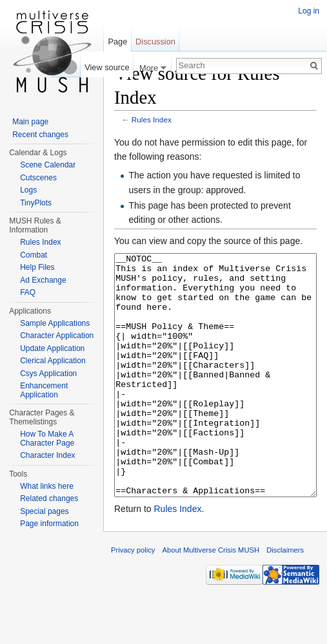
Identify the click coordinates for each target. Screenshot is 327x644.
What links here (47, 486)
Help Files (37, 267)
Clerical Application (53, 361)
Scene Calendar (48, 165)
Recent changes (40, 135)
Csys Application (48, 374)
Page (117, 42)
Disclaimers (285, 598)
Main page (30, 122)
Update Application (52, 348)
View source (107, 67)
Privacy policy (133, 598)
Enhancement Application (44, 390)
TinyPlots (36, 203)
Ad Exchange (43, 280)
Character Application (57, 336)
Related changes (49, 498)
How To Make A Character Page (47, 439)
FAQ (28, 292)
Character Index (47, 455)
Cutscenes (38, 178)
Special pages (44, 511)
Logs (28, 190)
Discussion (155, 42)
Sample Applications (55, 323)
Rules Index (152, 119)
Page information (49, 524)
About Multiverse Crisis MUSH (211, 598)
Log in (309, 11)
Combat (34, 255)
